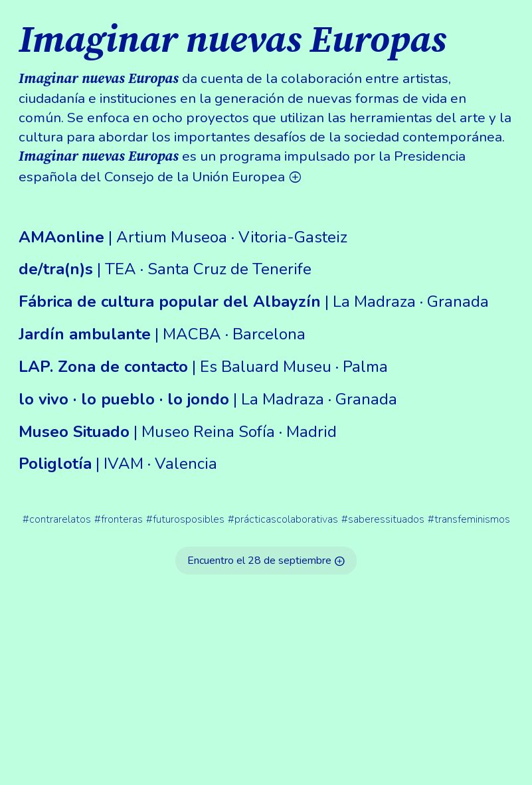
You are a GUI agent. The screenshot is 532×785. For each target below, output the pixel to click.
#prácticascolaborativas (283, 519)
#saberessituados (383, 519)
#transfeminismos (469, 519)
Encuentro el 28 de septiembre (266, 561)
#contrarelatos (57, 519)
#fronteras (119, 519)
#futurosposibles (185, 519)
